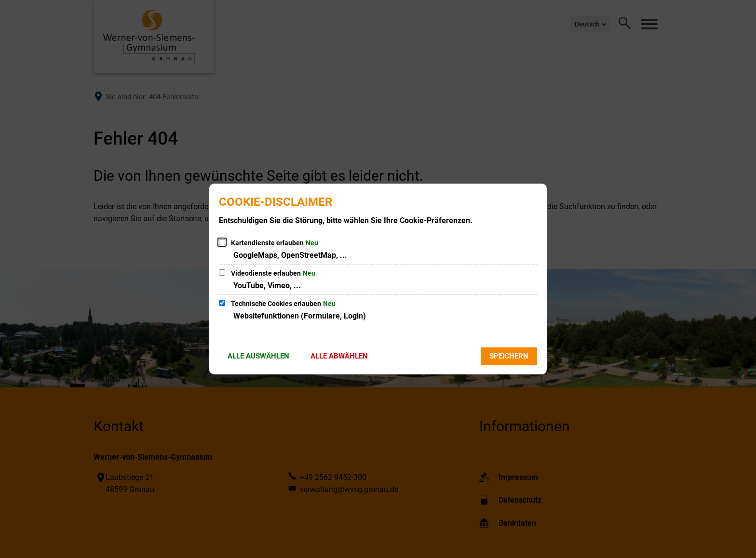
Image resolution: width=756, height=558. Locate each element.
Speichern (509, 356)
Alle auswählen (258, 356)
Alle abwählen (339, 356)
